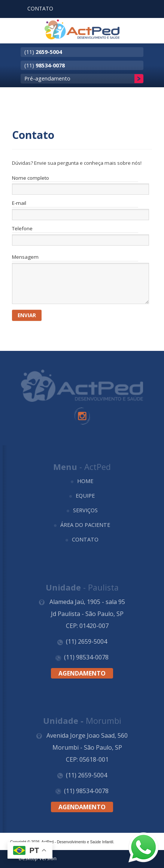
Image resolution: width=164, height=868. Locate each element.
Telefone (22, 229)
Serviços (85, 510)
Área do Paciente (85, 525)
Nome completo (31, 178)
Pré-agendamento (47, 78)
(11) (43, 52)
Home (85, 481)
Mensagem (25, 257)
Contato (85, 539)
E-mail (19, 203)
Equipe (85, 495)
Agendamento (82, 673)
